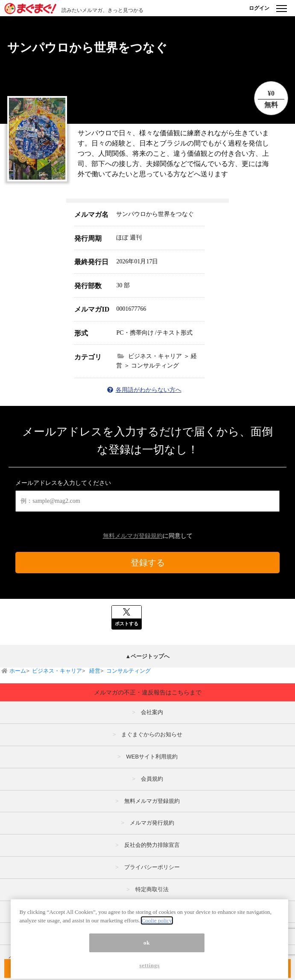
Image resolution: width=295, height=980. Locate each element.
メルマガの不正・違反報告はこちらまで (148, 692)
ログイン (259, 8)
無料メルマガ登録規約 (133, 536)
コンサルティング (129, 671)
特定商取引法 (152, 889)
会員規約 (152, 779)
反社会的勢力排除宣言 (152, 845)
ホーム (18, 671)
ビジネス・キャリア (57, 671)
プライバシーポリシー (152, 867)
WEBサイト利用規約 (152, 757)
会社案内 (152, 712)
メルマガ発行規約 (152, 823)
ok (147, 949)
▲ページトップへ (148, 656)
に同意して (148, 536)
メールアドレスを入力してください (63, 483)
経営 (94, 671)
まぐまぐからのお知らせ (152, 734)
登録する (148, 563)
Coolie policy (157, 927)
